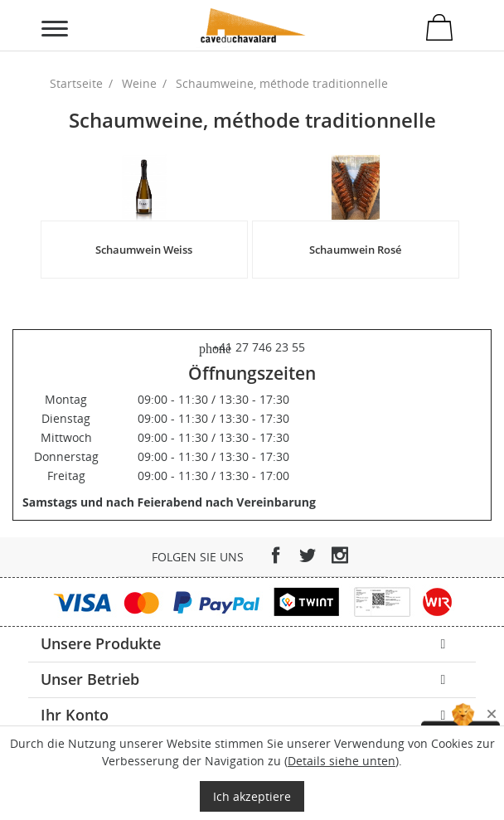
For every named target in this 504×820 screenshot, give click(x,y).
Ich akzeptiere (252, 796)
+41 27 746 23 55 (252, 347)
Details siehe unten (342, 761)
